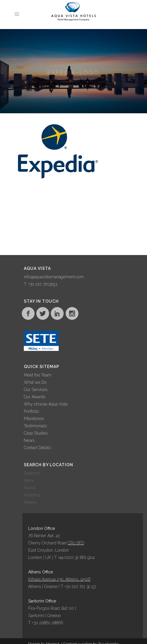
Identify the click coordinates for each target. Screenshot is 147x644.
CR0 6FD (76, 543)
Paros (29, 480)
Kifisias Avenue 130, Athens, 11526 (59, 579)
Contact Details (37, 448)
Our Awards (35, 397)
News (29, 440)
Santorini (32, 473)
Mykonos (32, 495)
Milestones (34, 419)
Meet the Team (38, 375)
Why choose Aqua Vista (46, 404)
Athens (30, 502)
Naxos (30, 488)
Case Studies (36, 433)
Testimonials (35, 426)
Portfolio (31, 411)
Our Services (36, 390)
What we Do (35, 382)
